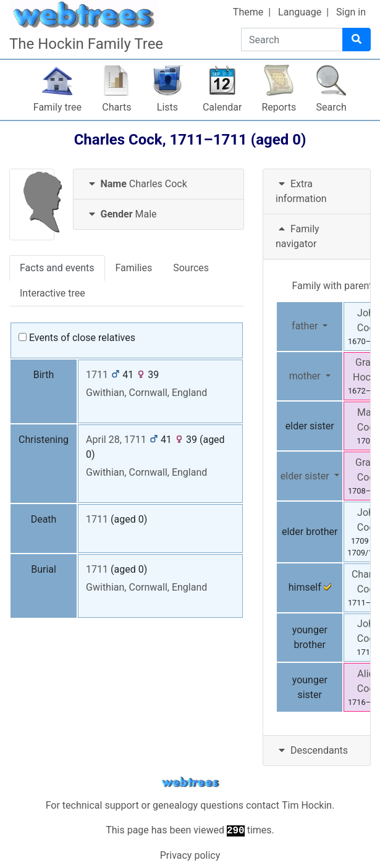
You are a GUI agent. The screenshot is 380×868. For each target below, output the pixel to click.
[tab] (159, 184)
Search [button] (331, 107)
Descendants (312, 750)
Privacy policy (190, 855)
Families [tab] (134, 268)
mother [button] (306, 376)
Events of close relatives (77, 338)
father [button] (306, 326)
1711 (97, 375)
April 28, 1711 (116, 440)
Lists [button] (167, 107)
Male (121, 214)
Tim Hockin (307, 805)
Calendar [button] (222, 107)
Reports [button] (279, 107)
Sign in (351, 12)
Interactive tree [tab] (53, 293)
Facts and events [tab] (57, 268)
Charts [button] (116, 107)
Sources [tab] (191, 268)
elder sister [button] (306, 476)
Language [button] (300, 12)
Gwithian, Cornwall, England (146, 393)
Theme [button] (248, 12)
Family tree (57, 107)
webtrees (190, 782)
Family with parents (334, 286)
